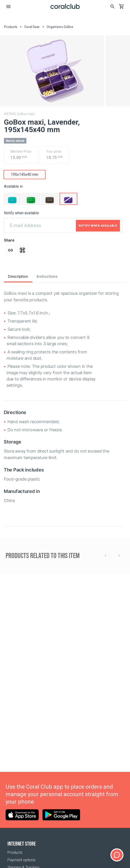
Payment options (21, 860)
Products (15, 852)
